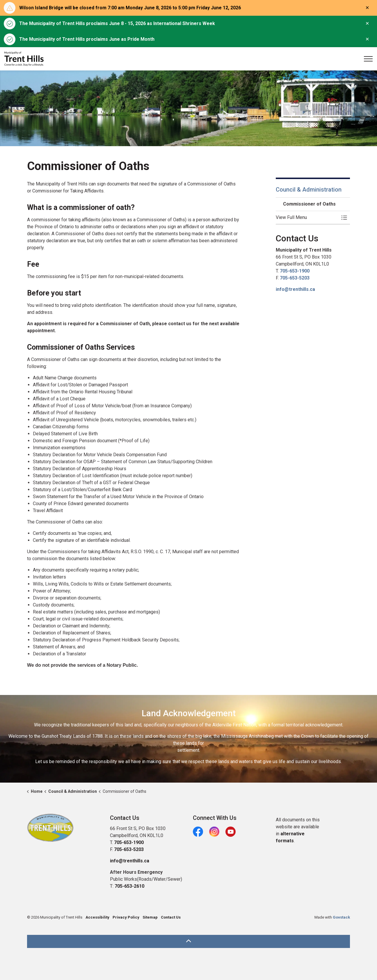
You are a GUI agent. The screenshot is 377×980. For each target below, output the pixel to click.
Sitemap (150, 917)
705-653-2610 (129, 886)
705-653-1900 (295, 271)
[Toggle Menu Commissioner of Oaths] (344, 217)
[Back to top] (188, 941)
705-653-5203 (295, 278)
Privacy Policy (126, 917)
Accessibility (97, 917)
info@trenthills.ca (295, 289)
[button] (307, 217)
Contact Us (171, 917)
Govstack (341, 917)
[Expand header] (368, 59)
